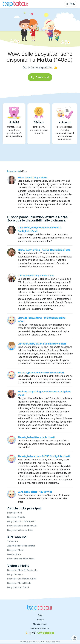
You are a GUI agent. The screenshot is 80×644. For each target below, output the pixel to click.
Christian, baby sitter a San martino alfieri (42, 344)
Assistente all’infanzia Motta (21, 546)
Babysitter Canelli (16, 517)
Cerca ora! (40, 77)
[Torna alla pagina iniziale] (16, 4)
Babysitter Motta (15, 550)
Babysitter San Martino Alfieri (22, 579)
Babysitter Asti (15, 513)
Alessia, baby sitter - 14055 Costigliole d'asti (44, 456)
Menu (71, 4)
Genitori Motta (14, 554)
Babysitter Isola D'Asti (18, 587)
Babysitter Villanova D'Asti (20, 530)
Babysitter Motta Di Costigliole (22, 570)
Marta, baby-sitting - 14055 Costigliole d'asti (44, 250)
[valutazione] (40, 633)
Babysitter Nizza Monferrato (21, 521)
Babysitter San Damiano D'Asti (22, 526)
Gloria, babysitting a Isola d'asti (36, 276)
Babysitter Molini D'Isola (19, 583)
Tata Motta (13, 541)
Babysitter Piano (15, 574)
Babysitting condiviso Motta (21, 559)
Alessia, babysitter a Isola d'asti (36, 437)
